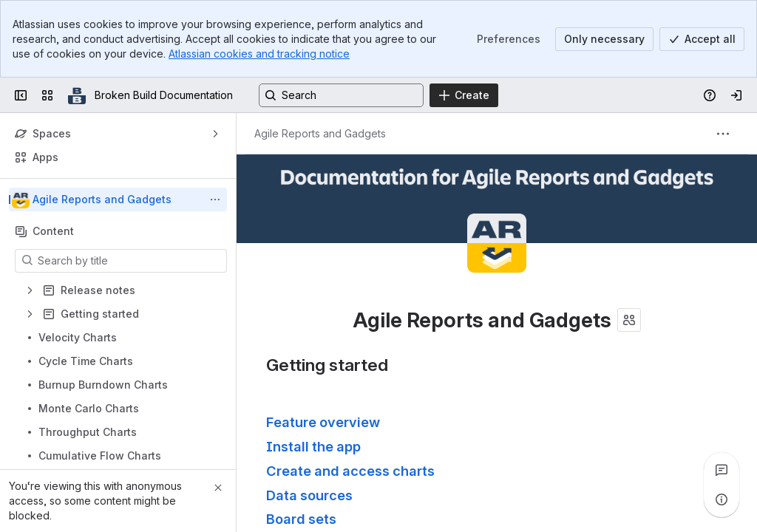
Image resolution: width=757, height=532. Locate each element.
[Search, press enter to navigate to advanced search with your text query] (341, 95)
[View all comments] (722, 470)
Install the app (313, 446)
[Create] (464, 95)
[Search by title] (130, 261)
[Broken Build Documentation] (77, 95)
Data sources (309, 494)
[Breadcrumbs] (320, 134)
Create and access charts (350, 471)
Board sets (301, 519)
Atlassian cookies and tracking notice (259, 54)
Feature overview (323, 422)
